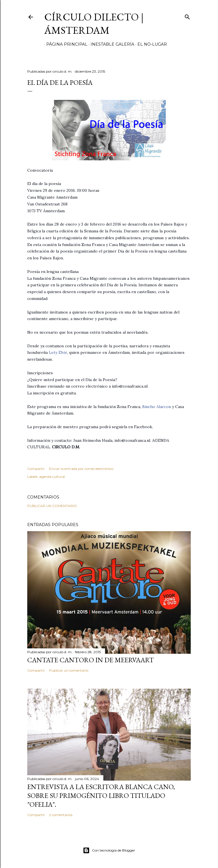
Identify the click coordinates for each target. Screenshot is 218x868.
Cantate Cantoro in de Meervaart (91, 660)
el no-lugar (150, 44)
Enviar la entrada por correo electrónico (81, 469)
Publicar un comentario (52, 506)
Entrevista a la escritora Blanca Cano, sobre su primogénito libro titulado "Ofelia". (101, 796)
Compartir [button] (36, 469)
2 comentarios (61, 815)
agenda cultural (52, 477)
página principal (65, 44)
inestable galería (110, 44)
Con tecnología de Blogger (109, 850)
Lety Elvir (58, 352)
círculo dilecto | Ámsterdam (94, 24)
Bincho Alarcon (157, 407)
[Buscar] (187, 16)
